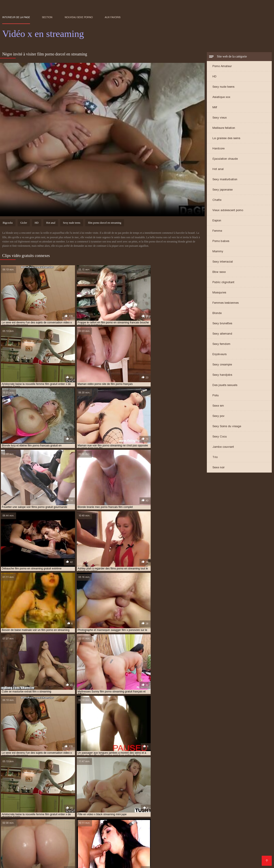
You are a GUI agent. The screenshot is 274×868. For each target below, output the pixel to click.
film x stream (153, 855)
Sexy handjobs (222, 375)
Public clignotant (223, 283)
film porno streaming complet (93, 847)
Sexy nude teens (223, 87)
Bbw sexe (219, 272)
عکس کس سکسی (39, 862)
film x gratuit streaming (79, 855)
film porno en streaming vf (101, 843)
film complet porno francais (22, 838)
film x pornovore (112, 855)
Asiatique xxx (221, 97)
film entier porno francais (152, 838)
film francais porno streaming (195, 838)
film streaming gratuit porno (75, 850)
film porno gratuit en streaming (224, 845)
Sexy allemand (222, 334)
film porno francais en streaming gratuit (65, 845)
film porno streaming (53, 847)
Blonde (217, 313)
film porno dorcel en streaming (105, 223)
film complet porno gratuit (65, 838)
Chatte (217, 200)
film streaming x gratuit (162, 850)
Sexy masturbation (225, 180)
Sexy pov (218, 416)
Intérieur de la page (16, 17)
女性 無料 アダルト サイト (137, 862)
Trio (215, 457)
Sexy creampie (222, 365)
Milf (215, 108)
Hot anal (218, 169)
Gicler (24, 223)
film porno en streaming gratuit (56, 843)
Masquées (219, 293)
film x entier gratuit (129, 852)
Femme (217, 231)
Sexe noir (218, 468)
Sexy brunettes (222, 324)
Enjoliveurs (219, 355)
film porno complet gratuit (56, 840)
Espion (217, 221)
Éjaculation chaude (225, 159)
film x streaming (178, 855)
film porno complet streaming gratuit (106, 840)
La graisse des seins (226, 139)
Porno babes (221, 241)
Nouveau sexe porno (79, 17)
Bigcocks (8, 223)
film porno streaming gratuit (184, 847)
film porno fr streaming (184, 843)
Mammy (218, 252)
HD (214, 77)
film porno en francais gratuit (236, 840)
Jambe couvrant (223, 447)
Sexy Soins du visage (227, 427)
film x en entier (28, 852)
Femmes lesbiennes (226, 303)
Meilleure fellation (224, 128)
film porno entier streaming (144, 843)
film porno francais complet (224, 843)
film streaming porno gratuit (120, 850)
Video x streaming (106, 862)
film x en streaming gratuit (92, 852)
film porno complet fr (18, 840)
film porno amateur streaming (241, 838)
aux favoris (113, 17)
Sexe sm (218, 406)
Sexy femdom (221, 344)
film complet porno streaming (109, 838)
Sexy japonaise (223, 190)
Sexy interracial (223, 262)
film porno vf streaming (34, 850)
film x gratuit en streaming (39, 855)
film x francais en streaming (167, 852)
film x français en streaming (210, 852)
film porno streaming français (139, 847)
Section (47, 17)
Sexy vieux (220, 118)
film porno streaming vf (225, 847)
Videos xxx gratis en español (71, 862)
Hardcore (218, 149)
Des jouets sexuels (225, 385)
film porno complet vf (152, 840)
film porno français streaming (119, 845)
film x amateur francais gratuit (205, 850)
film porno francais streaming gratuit (171, 845)
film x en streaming (56, 852)
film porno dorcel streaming (191, 840)
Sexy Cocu (220, 437)
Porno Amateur (222, 67)
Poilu (216, 396)
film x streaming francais (210, 855)
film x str (134, 855)
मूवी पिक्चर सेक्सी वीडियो (14, 862)
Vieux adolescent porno (228, 211)
